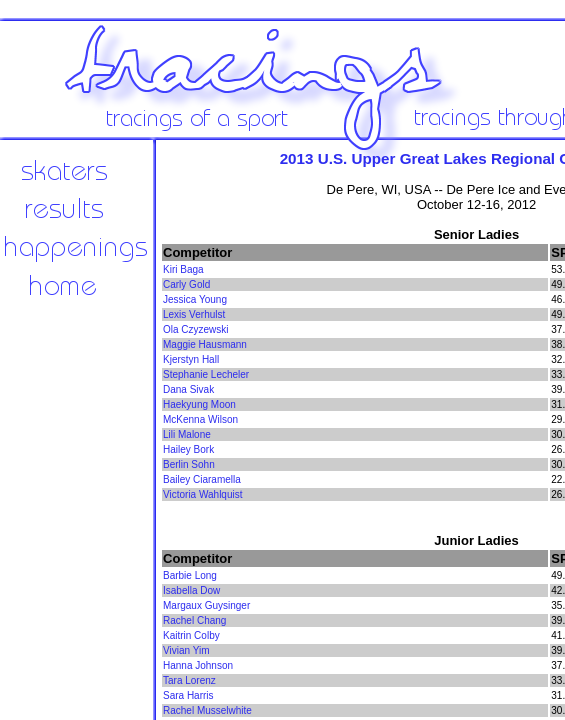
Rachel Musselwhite (207, 710)
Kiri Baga (183, 269)
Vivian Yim (186, 650)
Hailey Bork (188, 449)
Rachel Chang (194, 620)
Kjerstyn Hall (191, 359)
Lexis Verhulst (194, 314)
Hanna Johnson (198, 665)
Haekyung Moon (199, 404)
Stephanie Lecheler (206, 374)
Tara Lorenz (189, 680)
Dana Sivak (188, 389)
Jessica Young (195, 299)
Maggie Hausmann (205, 344)
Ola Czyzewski (196, 329)
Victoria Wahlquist (202, 494)
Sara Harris (188, 695)
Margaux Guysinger (206, 605)
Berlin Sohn (189, 464)
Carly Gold (186, 284)
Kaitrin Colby (191, 635)
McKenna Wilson (200, 419)
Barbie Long (190, 575)
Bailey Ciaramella (202, 479)
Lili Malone (187, 434)
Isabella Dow (191, 590)
